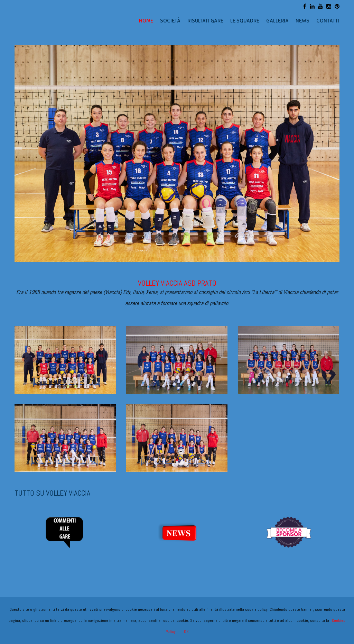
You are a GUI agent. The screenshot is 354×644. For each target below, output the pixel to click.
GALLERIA (277, 21)
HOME (146, 21)
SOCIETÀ (170, 21)
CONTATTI (328, 21)
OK (186, 632)
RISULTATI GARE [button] (205, 21)
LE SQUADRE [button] (245, 21)
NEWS (302, 21)
